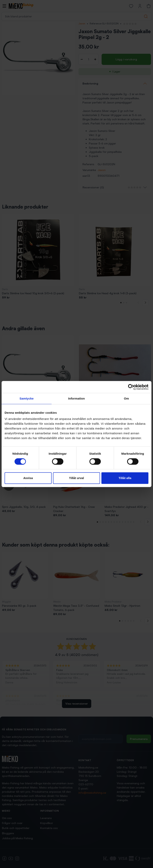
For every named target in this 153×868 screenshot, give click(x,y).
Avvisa (28, 478)
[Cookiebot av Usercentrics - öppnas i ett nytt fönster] (131, 387)
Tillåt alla (125, 478)
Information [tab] (76, 398)
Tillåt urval (77, 478)
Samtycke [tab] (27, 398)
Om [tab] (126, 398)
